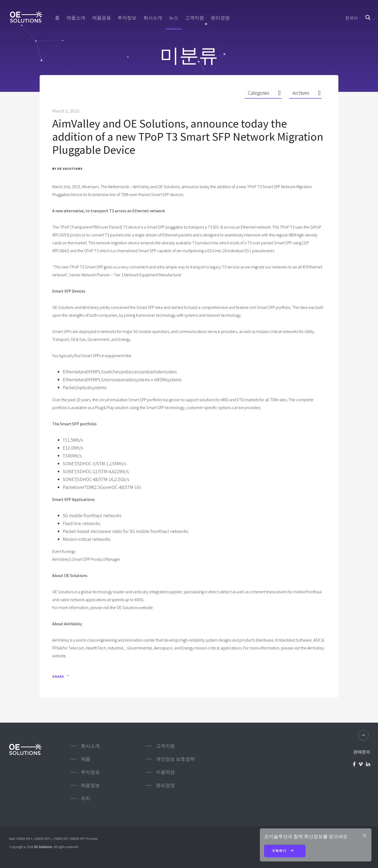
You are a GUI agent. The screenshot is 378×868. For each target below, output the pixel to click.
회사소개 (153, 18)
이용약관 (165, 772)
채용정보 (90, 785)
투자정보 (127, 18)
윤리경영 (220, 18)
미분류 (189, 55)
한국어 (351, 18)
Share (58, 677)
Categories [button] (259, 93)
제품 (86, 759)
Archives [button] (301, 93)
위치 (86, 798)
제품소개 (76, 18)
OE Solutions (43, 847)
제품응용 (102, 18)
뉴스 (174, 18)
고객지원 (195, 18)
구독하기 (285, 851)
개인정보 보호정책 (175, 759)
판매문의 (362, 752)
